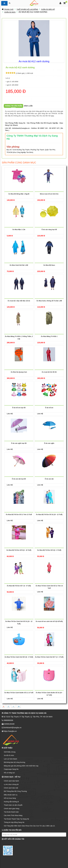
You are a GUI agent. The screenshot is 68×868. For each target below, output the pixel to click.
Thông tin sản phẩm (13, 106)
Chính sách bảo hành (11, 781)
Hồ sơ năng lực (9, 773)
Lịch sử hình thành (10, 759)
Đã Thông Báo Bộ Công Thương (15, 791)
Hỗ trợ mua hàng (10, 798)
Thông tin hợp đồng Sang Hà (14, 822)
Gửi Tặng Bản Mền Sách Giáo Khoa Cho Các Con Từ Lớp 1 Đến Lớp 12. (30, 826)
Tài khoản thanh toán (11, 812)
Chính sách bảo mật (11, 788)
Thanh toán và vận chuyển (13, 805)
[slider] (10, 73)
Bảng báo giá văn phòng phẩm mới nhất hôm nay (21, 766)
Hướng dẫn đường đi (11, 802)
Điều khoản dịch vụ (11, 795)
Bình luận (28, 106)
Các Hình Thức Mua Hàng (13, 815)
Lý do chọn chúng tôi (11, 784)
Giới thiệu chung (10, 752)
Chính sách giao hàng (12, 809)
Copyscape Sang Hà (11, 769)
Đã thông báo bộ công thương (15, 762)
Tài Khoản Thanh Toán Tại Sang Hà (16, 819)
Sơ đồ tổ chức (9, 755)
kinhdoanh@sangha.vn (21, 128)
